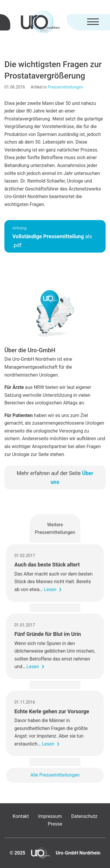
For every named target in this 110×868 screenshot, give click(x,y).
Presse (55, 824)
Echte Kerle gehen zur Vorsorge (52, 711)
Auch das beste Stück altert (47, 565)
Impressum (50, 816)
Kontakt (21, 816)
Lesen (50, 589)
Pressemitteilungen (65, 87)
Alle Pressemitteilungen (55, 775)
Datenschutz (84, 816)
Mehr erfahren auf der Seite (55, 478)
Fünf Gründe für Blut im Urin (48, 634)
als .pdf (52, 237)
